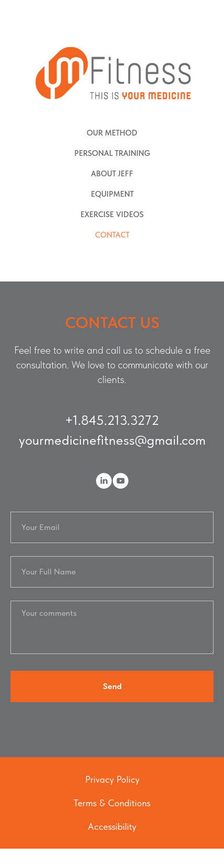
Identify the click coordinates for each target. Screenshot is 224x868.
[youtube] (121, 481)
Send (112, 686)
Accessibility (112, 826)
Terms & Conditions (112, 803)
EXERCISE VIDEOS (112, 215)
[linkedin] (104, 481)
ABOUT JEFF (112, 174)
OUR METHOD (112, 133)
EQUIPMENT (112, 194)
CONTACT (112, 235)
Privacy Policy (112, 779)
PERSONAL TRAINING (112, 153)
